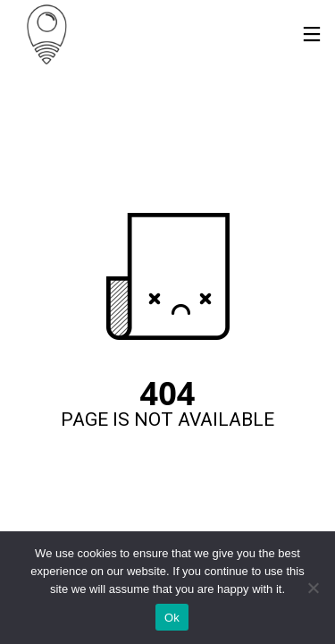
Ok (172, 618)
